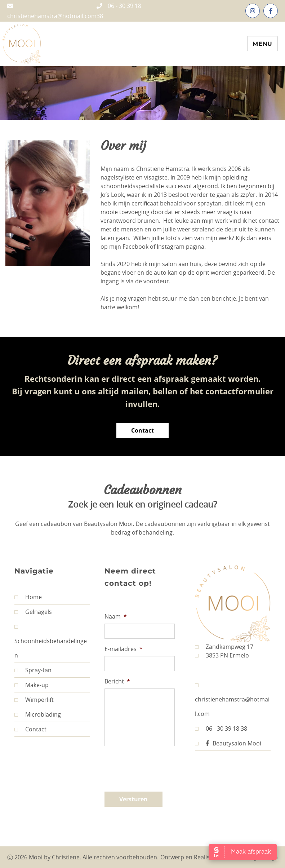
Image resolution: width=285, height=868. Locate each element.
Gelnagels (33, 612)
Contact (142, 430)
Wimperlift (34, 700)
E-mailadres (124, 649)
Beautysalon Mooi (228, 743)
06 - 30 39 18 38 (119, 11)
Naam (116, 617)
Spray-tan (33, 670)
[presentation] (159, 766)
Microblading (38, 714)
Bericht (117, 681)
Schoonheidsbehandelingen (51, 642)
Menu (262, 44)
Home (28, 597)
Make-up (32, 685)
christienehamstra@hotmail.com (52, 11)
